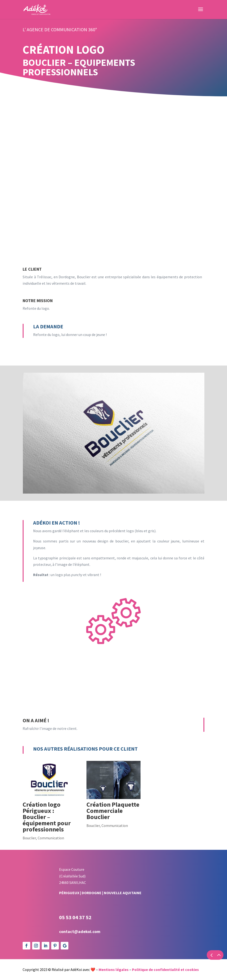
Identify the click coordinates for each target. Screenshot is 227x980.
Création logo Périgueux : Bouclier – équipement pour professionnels (47, 817)
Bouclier (29, 838)
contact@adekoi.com (80, 931)
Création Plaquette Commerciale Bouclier (113, 811)
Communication (51, 838)
